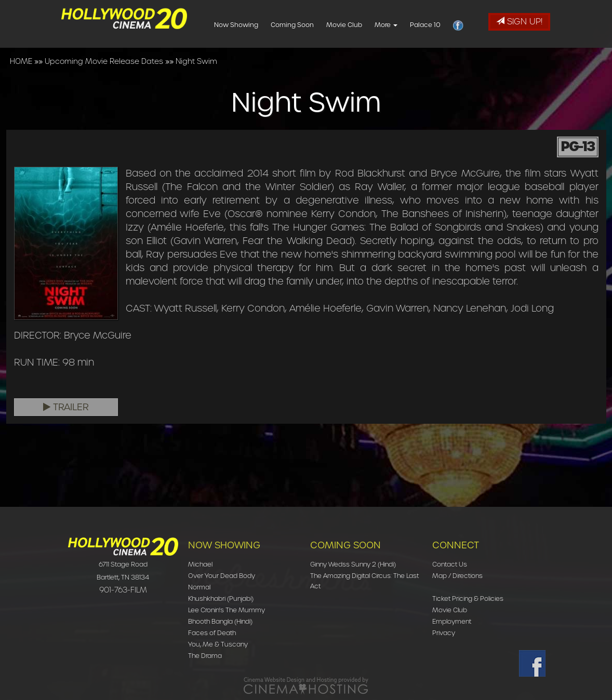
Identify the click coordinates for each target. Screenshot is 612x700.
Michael (200, 564)
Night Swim (196, 61)
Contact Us (450, 564)
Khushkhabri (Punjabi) (221, 598)
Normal (199, 587)
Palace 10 (442, 25)
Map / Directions (457, 576)
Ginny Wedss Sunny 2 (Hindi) (353, 564)
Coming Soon (309, 25)
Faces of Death (212, 633)
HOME (21, 61)
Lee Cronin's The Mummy (227, 610)
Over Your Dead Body (222, 576)
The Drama (205, 656)
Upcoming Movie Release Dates (104, 61)
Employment (452, 621)
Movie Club (361, 25)
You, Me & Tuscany (218, 644)
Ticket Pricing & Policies (468, 598)
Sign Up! (519, 22)
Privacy (444, 633)
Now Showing (253, 25)
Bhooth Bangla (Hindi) (220, 621)
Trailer (66, 407)
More (403, 25)
